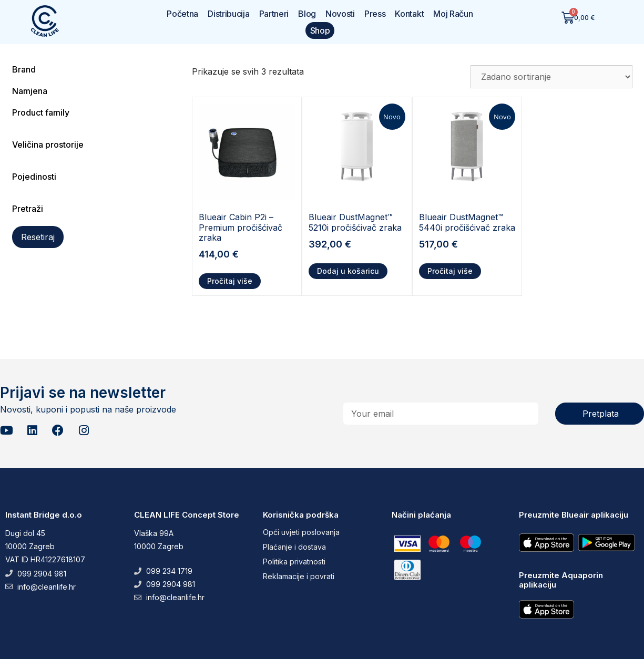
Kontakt (409, 14)
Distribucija (228, 14)
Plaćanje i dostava (294, 547)
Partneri (274, 14)
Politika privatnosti (294, 562)
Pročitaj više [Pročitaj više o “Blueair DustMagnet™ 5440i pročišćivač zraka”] (450, 271)
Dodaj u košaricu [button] (348, 271)
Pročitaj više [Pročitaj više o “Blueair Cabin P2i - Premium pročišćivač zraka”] (230, 281)
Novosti (340, 14)
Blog (307, 14)
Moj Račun (453, 14)
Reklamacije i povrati (299, 576)
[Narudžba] (551, 77)
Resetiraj (38, 237)
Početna (182, 14)
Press (375, 14)
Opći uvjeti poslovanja (301, 532)
